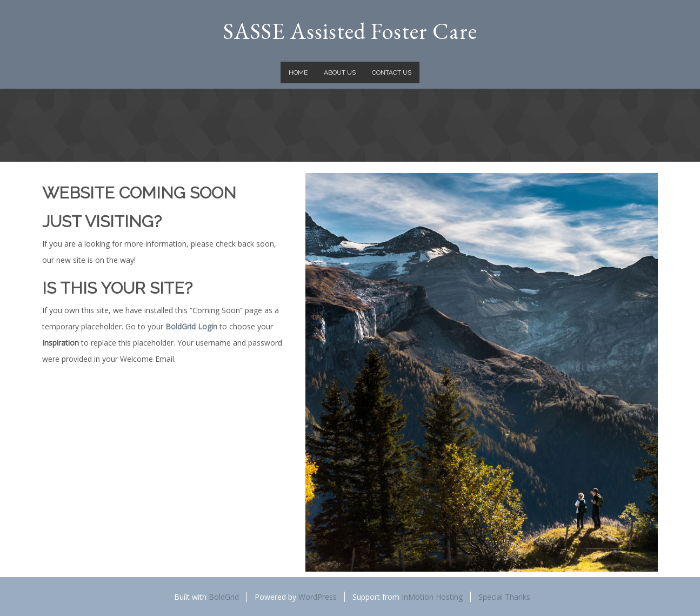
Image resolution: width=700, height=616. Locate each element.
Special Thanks (504, 597)
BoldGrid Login (191, 326)
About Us (340, 72)
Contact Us (392, 72)
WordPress (318, 597)
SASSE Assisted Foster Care (350, 31)
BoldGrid (224, 597)
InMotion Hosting (432, 597)
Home (298, 72)
